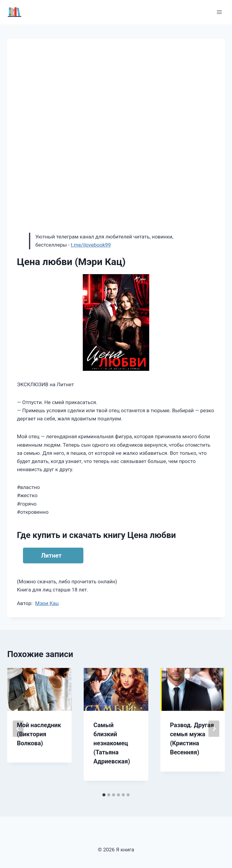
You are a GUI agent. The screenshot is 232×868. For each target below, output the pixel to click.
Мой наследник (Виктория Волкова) (39, 734)
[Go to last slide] (18, 729)
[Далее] (214, 729)
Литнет (51, 555)
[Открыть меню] (219, 12)
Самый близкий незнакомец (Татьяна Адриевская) (112, 743)
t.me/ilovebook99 (91, 245)
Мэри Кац (47, 603)
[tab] (104, 795)
